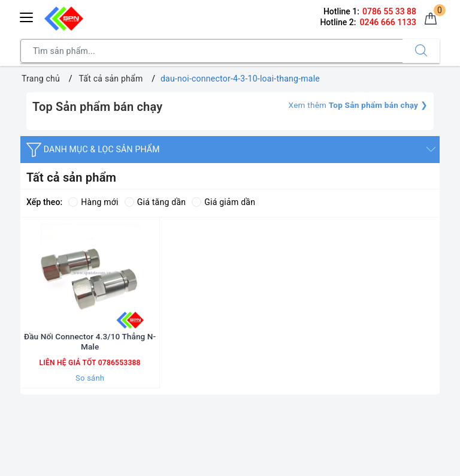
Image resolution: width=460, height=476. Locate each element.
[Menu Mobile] (27, 16)
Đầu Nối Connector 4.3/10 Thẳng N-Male (90, 360)
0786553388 (118, 381)
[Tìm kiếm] (421, 51)
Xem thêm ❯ (356, 105)
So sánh (90, 397)
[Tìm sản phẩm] (212, 51)
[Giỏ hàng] (429, 20)
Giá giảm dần (223, 202)
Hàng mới (93, 202)
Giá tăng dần (155, 202)
